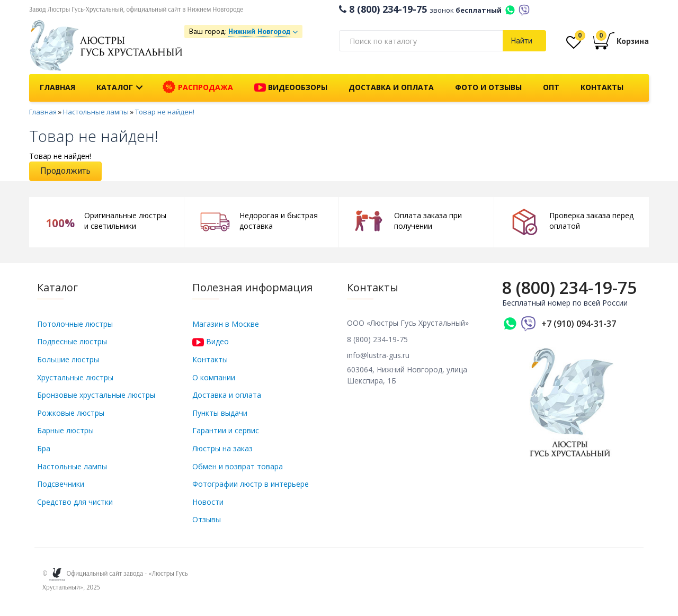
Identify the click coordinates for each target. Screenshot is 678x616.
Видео (211, 341)
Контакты (602, 87)
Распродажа (198, 87)
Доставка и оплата (391, 87)
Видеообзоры (291, 88)
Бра (44, 448)
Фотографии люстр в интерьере (251, 484)
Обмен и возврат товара (238, 466)
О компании (214, 377)
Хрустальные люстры (75, 377)
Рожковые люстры (71, 413)
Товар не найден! (165, 112)
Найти (522, 41)
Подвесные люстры (72, 341)
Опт (551, 87)
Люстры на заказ (222, 448)
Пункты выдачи (220, 413)
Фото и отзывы (488, 87)
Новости (208, 502)
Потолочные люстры (75, 324)
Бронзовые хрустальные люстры (96, 395)
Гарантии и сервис (226, 430)
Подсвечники (61, 484)
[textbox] (421, 41)
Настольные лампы (96, 112)
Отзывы (207, 519)
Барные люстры (65, 430)
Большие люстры (68, 359)
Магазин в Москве (226, 324)
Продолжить (65, 171)
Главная (57, 87)
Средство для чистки (75, 502)
